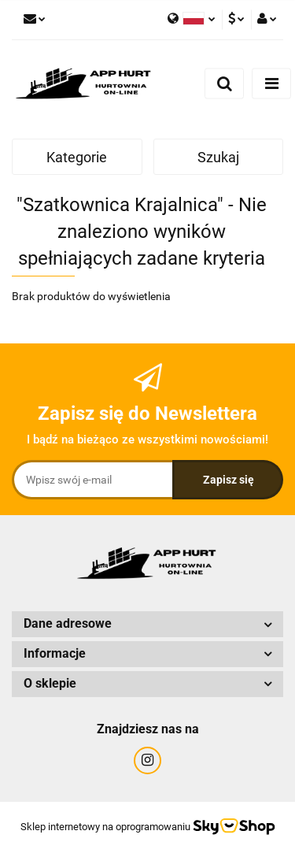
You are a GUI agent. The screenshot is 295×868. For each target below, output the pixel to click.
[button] (147, 624)
